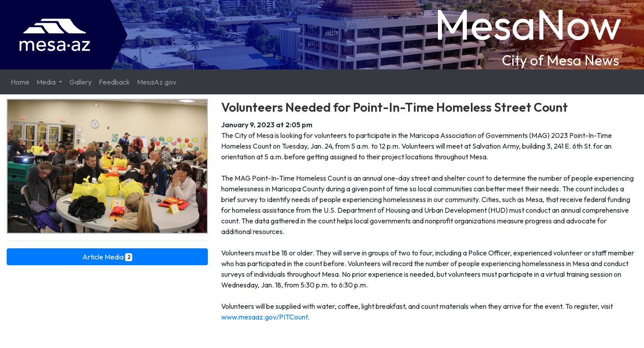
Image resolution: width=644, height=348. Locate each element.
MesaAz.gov (157, 82)
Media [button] (47, 82)
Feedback (114, 82)
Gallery (81, 82)
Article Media (107, 257)
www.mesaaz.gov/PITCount (264, 317)
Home (20, 82)
